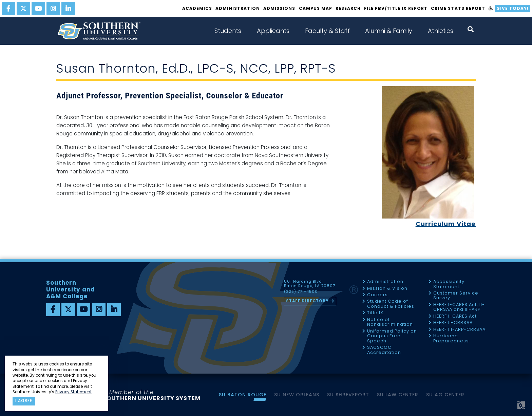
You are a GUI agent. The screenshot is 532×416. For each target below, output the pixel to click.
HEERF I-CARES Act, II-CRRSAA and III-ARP (459, 307)
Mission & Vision (387, 289)
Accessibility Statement (449, 284)
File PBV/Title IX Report (396, 8)
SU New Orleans (297, 395)
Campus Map (316, 8)
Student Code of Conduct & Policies (391, 304)
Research (348, 8)
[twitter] (23, 8)
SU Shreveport (348, 395)
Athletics (441, 31)
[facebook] (8, 8)
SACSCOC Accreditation (384, 350)
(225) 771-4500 (301, 292)
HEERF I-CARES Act (455, 316)
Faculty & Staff (327, 31)
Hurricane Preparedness (451, 338)
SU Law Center (398, 395)
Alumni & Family (389, 31)
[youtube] (38, 8)
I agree (24, 401)
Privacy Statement (73, 392)
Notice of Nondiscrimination (390, 322)
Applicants (273, 31)
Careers (377, 295)
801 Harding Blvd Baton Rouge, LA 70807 (310, 284)
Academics (197, 8)
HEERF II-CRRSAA (453, 323)
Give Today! (512, 8)
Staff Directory (307, 301)
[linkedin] (68, 8)
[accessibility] (491, 8)
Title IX (375, 313)
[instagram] (53, 8)
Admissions (279, 8)
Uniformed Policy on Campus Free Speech (392, 336)
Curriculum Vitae (446, 224)
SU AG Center (445, 395)
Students (228, 31)
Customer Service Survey (456, 296)
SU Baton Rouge (243, 395)
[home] (99, 31)
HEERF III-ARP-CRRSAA (459, 330)
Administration (238, 8)
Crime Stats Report (458, 8)
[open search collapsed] (471, 29)
